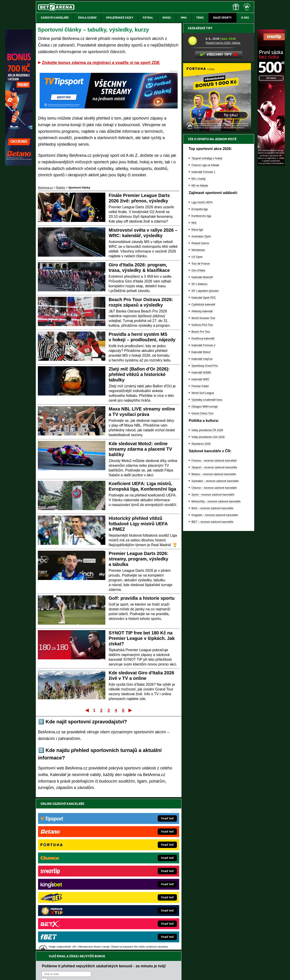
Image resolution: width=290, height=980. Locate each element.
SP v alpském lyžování (205, 449)
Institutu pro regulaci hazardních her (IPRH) (146, 935)
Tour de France (201, 422)
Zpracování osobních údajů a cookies (140, 973)
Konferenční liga (201, 374)
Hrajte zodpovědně (49, 949)
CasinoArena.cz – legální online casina (70, 917)
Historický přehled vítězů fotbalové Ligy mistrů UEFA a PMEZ (138, 524)
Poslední (131, 710)
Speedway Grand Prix (205, 524)
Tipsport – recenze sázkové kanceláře (214, 626)
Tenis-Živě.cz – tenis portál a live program (71, 883)
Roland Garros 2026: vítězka (223, 201)
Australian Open (201, 395)
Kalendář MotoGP (202, 436)
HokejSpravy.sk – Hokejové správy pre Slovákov (139, 896)
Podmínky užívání (102, 973)
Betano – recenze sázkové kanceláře (214, 633)
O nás (39, 973)
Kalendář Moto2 (201, 511)
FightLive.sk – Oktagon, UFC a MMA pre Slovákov (140, 889)
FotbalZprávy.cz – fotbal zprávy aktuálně (71, 869)
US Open (197, 415)
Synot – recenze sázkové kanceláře (213, 653)
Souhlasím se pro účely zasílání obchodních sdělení (97, 831)
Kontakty (53, 973)
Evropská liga (200, 368)
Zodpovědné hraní (222, 935)
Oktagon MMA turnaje (205, 565)
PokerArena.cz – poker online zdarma (69, 903)
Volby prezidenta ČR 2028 (207, 589)
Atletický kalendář (202, 470)
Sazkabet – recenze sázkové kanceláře (215, 639)
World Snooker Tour (203, 476)
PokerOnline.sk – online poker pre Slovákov (136, 917)
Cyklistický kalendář (203, 463)
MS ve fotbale (200, 344)
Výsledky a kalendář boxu (207, 558)
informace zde (116, 954)
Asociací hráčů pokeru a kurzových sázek (64, 940)
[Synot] (271, 165)
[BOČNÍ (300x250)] (217, 288)
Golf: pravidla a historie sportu (142, 598)
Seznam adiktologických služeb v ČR (123, 963)
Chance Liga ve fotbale (205, 324)
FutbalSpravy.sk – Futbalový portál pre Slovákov (139, 903)
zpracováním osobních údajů (83, 831)
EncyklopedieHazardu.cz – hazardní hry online (138, 862)
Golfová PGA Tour (202, 483)
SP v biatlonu (199, 442)
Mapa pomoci (155, 963)
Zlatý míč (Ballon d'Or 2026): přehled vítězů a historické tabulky (139, 374)
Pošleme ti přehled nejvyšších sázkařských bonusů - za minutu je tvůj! (104, 813)
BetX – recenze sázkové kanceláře (212, 667)
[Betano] (19, 165)
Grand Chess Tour (202, 572)
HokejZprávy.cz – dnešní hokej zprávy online (73, 876)
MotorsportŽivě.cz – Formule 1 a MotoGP (71, 889)
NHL (194, 381)
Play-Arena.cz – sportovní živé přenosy (70, 896)
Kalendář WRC (201, 538)
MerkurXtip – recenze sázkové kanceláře (216, 660)
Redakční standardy (75, 973)
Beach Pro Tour (201, 490)
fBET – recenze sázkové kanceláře (212, 680)
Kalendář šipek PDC (204, 456)
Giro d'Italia (198, 429)
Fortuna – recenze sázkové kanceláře (214, 619)
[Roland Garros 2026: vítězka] (195, 199)
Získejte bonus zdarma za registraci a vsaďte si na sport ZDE (101, 63)
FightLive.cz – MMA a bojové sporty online (72, 862)
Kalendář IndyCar (202, 517)
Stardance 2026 (201, 602)
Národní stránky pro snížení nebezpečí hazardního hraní (199, 963)
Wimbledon (198, 408)
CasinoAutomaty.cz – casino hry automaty (135, 869)
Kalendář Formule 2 (203, 504)
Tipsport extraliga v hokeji (207, 317)
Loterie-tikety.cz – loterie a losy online (132, 876)
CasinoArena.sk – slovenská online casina (135, 910)
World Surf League (203, 551)
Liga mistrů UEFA (202, 361)
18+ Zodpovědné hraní (181, 973)
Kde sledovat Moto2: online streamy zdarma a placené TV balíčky (140, 449)
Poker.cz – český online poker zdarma (69, 910)
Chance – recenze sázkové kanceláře (214, 646)
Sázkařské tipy (200, 187)
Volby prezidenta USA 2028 (208, 595)
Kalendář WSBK (201, 531)
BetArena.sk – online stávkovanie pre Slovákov (138, 883)
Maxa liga (197, 388)
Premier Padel (200, 545)
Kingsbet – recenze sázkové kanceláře (215, 673)
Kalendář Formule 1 (203, 330)
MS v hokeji (198, 337)
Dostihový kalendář (203, 497)
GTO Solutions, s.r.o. (215, 973)
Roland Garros (200, 402)
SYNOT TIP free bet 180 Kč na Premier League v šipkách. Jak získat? (142, 638)
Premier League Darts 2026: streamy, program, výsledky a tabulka (139, 559)
